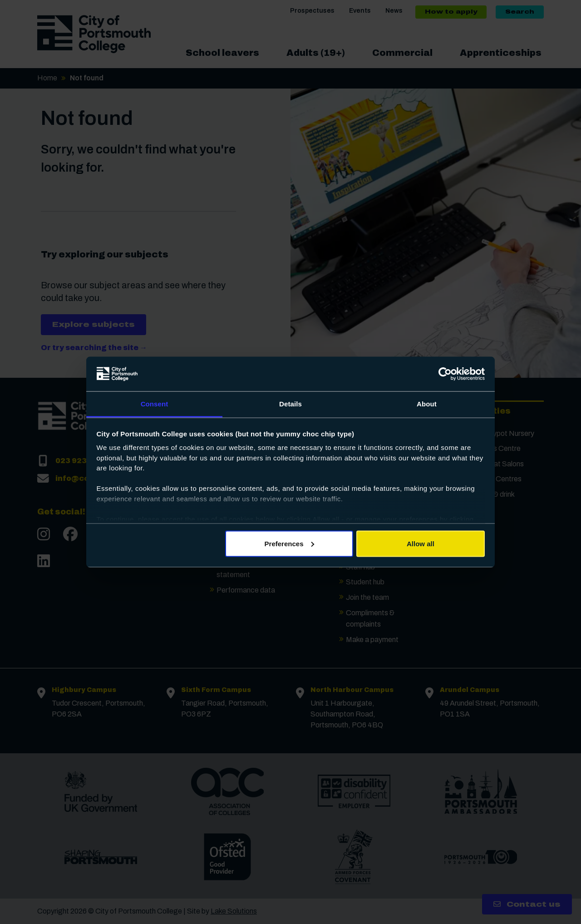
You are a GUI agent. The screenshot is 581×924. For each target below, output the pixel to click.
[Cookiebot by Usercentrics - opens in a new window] (445, 374)
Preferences (290, 543)
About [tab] (427, 404)
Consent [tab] (155, 404)
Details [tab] (290, 404)
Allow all (421, 543)
